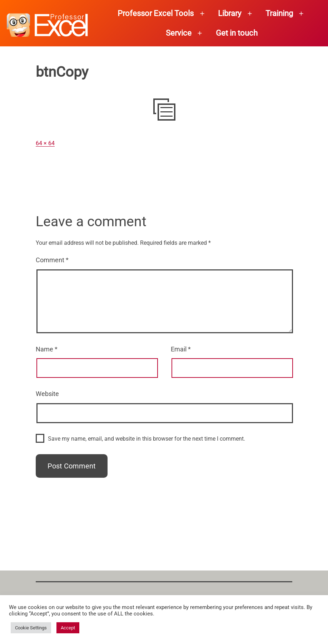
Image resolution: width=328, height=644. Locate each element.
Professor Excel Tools (156, 13)
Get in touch (237, 33)
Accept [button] (68, 628)
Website (47, 394)
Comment (52, 260)
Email (181, 349)
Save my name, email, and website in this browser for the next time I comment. (146, 439)
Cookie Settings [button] (31, 628)
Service (179, 33)
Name (47, 349)
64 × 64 (45, 143)
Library (230, 13)
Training (279, 13)
